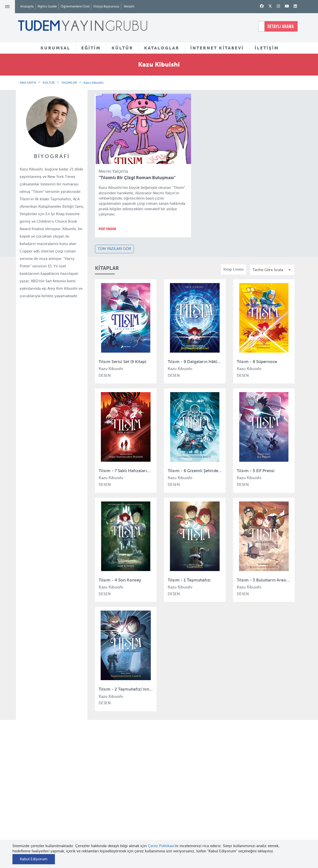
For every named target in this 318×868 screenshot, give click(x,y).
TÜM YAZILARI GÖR (114, 249)
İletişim (129, 6)
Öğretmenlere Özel (75, 6)
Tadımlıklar (149, 793)
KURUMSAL (55, 48)
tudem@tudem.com (275, 806)
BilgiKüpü (100, 793)
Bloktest (99, 784)
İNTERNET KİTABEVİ (217, 48)
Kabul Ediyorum (34, 859)
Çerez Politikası (161, 846)
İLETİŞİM (267, 48)
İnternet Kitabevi (201, 808)
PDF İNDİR (107, 229)
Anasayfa (27, 6)
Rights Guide (47, 6)
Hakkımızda (54, 775)
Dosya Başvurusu (106, 6)
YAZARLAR (69, 83)
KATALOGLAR (162, 48)
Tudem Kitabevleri (60, 784)
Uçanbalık (100, 811)
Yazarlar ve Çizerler (156, 784)
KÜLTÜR (122, 48)
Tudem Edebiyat (106, 802)
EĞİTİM (91, 48)
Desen (97, 829)
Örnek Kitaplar (152, 802)
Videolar (147, 826)
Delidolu (99, 838)
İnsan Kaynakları (58, 793)
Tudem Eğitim (104, 775)
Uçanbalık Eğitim (107, 820)
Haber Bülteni (56, 802)
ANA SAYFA (28, 83)
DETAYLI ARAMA (281, 26)
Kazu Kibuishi (93, 83)
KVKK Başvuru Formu (62, 825)
